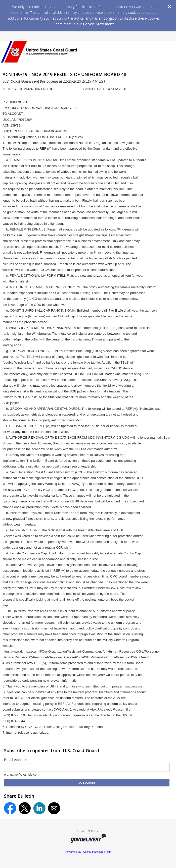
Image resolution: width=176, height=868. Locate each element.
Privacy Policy (73, 852)
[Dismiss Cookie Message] (169, 7)
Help (108, 852)
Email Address (16, 760)
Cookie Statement (98, 24)
